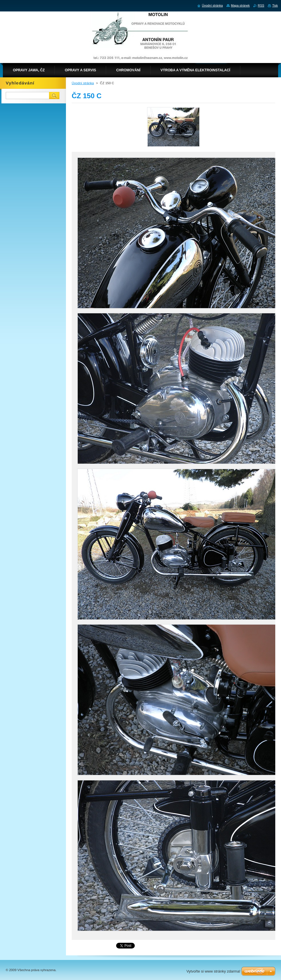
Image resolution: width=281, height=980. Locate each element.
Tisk (275, 5)
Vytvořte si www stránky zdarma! (213, 971)
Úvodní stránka (83, 83)
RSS (261, 5)
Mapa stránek (240, 5)
